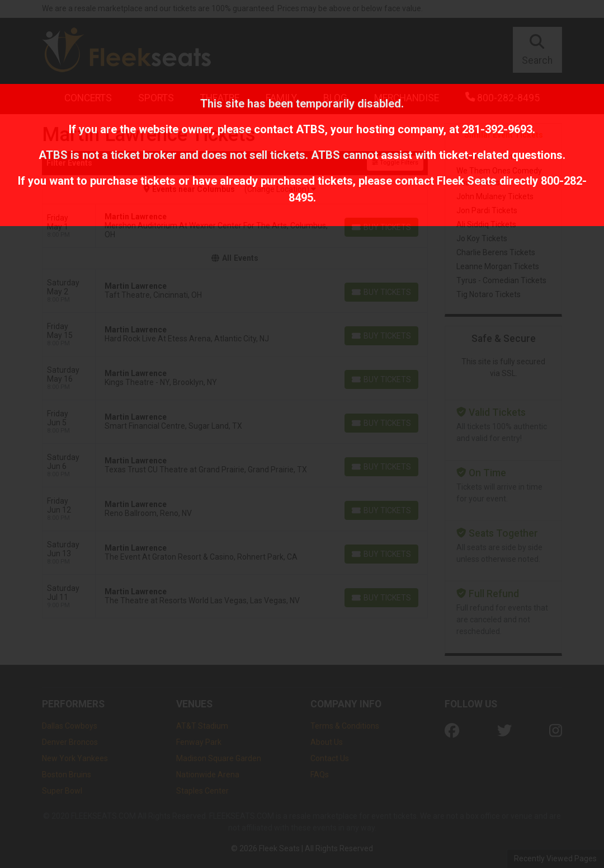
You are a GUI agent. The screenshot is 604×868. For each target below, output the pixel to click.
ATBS (310, 129)
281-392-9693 (497, 129)
